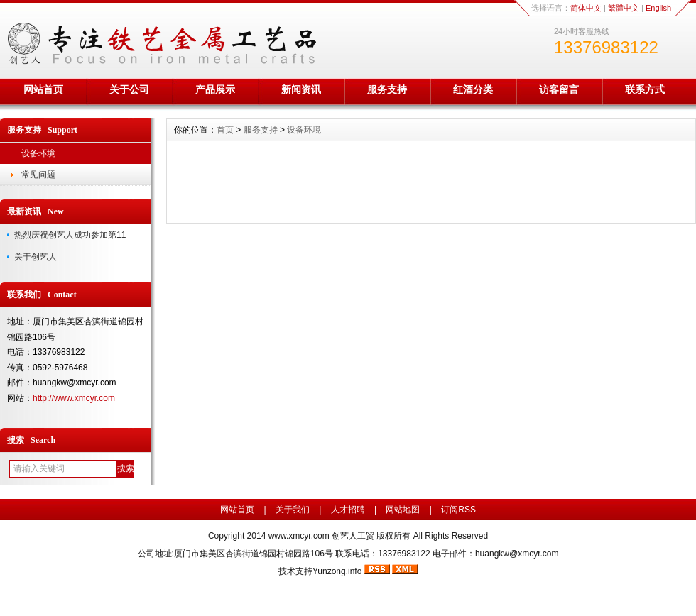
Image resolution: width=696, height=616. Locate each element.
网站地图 (403, 510)
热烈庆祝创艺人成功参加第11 (70, 235)
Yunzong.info (337, 571)
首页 (225, 130)
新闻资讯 (301, 89)
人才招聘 (348, 510)
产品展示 (215, 89)
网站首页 (43, 89)
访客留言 (559, 89)
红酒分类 (473, 89)
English (658, 8)
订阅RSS (458, 510)
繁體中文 (624, 8)
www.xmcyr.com (299, 536)
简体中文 (586, 8)
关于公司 (129, 89)
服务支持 (387, 89)
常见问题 (38, 175)
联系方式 (645, 89)
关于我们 (293, 510)
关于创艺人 (36, 257)
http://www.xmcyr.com (74, 398)
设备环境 (38, 153)
